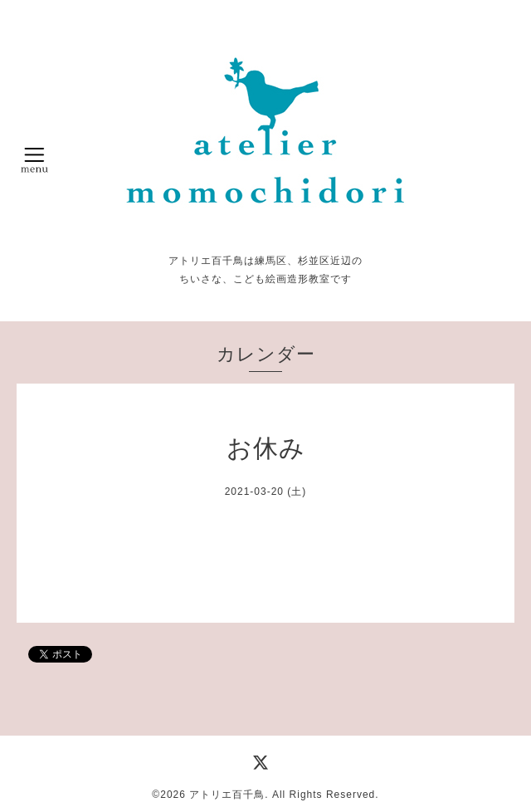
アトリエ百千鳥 (227, 795)
